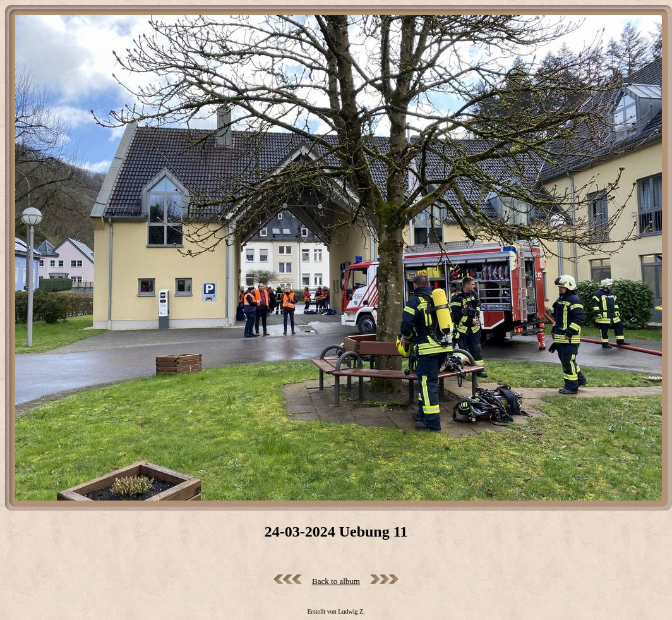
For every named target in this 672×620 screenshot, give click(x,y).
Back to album (336, 581)
